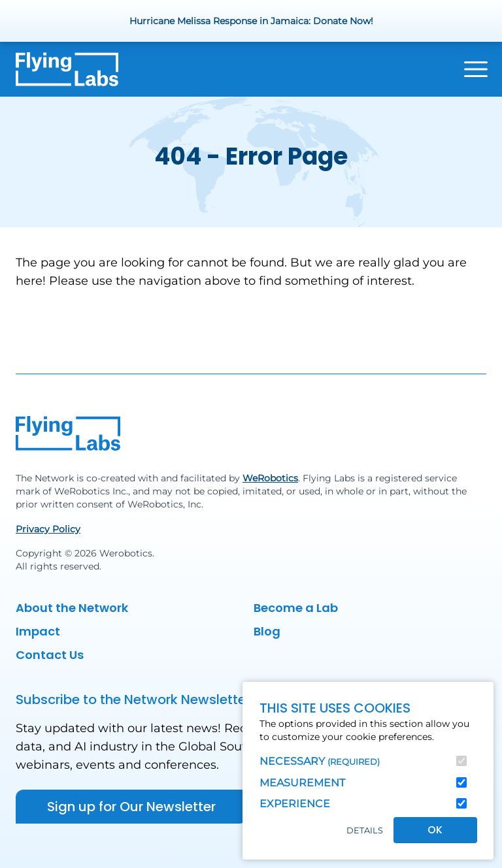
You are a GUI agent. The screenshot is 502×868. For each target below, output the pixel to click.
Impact (38, 631)
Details (365, 830)
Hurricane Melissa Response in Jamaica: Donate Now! (251, 21)
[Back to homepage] (67, 69)
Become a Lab (296, 608)
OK (435, 830)
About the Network (72, 608)
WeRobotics (270, 478)
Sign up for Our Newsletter (131, 807)
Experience (295, 804)
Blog (267, 631)
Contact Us (50, 655)
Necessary (320, 761)
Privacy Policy (48, 529)
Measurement (302, 783)
